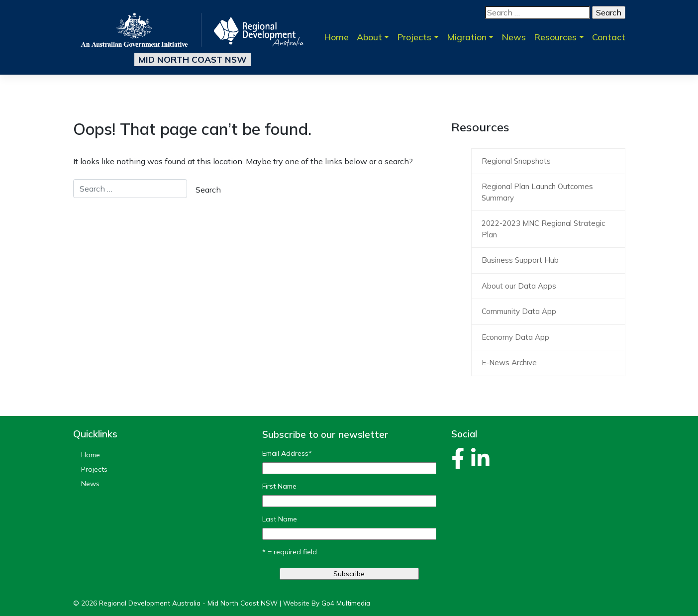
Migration (467, 37)
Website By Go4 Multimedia (327, 603)
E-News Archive (509, 362)
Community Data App (519, 311)
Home (336, 37)
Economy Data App (515, 337)
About (369, 37)
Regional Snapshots (516, 161)
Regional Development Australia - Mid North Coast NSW (188, 603)
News (514, 37)
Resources (555, 37)
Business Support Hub (520, 260)
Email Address (287, 453)
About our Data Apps (519, 286)
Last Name (280, 519)
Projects (414, 37)
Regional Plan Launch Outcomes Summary (537, 192)
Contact (609, 37)
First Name (279, 486)
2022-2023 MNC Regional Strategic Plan (543, 229)
